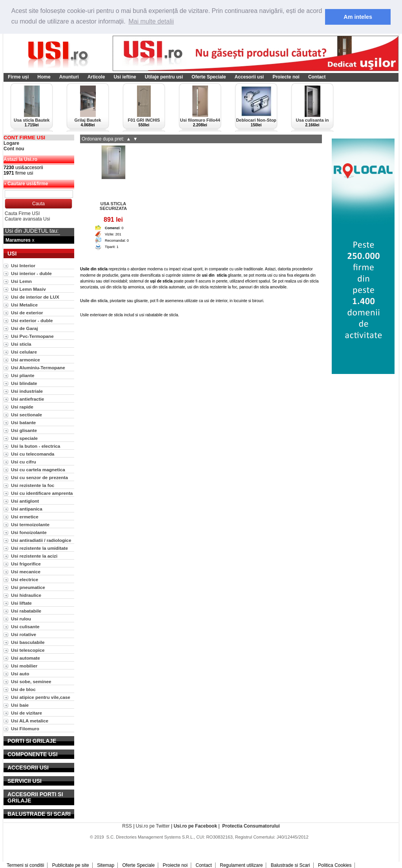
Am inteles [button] (358, 17)
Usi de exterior (27, 313)
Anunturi (69, 77)
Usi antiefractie (27, 399)
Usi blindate (24, 383)
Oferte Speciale (209, 77)
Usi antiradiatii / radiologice (41, 540)
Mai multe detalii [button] (151, 21)
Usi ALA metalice (30, 721)
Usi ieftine (125, 77)
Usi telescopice (28, 650)
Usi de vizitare (26, 713)
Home (44, 77)
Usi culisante (25, 626)
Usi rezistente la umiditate (39, 548)
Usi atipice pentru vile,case (41, 697)
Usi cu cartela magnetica (38, 470)
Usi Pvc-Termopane (32, 336)
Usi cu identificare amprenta (42, 493)
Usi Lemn (21, 281)
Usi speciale (24, 438)
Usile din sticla (94, 301)
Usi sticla (21, 344)
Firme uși (18, 77)
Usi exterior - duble (32, 320)
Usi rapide (22, 407)
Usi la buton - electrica (36, 446)
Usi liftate (21, 603)
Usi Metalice (24, 305)
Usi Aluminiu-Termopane (38, 367)
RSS (127, 826)
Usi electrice (25, 579)
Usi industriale (27, 391)
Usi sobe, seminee (31, 681)
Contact (317, 77)
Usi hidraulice (26, 595)
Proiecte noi (286, 77)
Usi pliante (23, 375)
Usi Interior (23, 265)
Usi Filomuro (25, 728)
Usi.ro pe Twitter (153, 826)
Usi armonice (26, 360)
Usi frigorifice (26, 564)
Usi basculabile (28, 642)
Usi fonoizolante (29, 532)
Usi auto (20, 674)
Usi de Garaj (25, 328)
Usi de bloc (23, 689)
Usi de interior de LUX (35, 297)
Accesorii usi (249, 77)
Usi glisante (24, 430)
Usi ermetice (25, 517)
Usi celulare (24, 352)
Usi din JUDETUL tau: (32, 231)
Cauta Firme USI (22, 213)
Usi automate (26, 658)
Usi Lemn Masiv (28, 289)
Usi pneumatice (28, 587)
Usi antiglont (25, 501)
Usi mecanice (26, 572)
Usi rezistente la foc (33, 485)
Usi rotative (24, 634)
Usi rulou (21, 619)
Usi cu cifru (24, 462)
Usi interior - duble (31, 273)
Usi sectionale (26, 415)
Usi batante (23, 422)
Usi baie (20, 705)
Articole (96, 77)
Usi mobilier (24, 666)
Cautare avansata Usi (27, 219)
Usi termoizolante (30, 524)
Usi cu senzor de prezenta (39, 477)
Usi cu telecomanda (33, 454)
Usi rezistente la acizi (34, 556)
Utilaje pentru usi (164, 77)
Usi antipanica (27, 509)
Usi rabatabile (26, 611)
